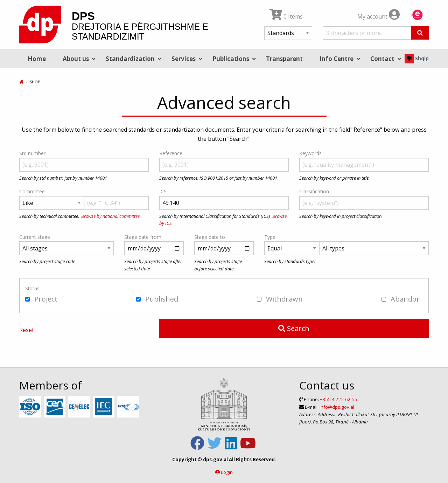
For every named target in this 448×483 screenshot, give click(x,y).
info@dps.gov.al (337, 407)
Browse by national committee (110, 216)
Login (227, 472)
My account (379, 16)
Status (32, 288)
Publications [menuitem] (231, 59)
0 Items (286, 16)
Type (270, 237)
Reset (27, 330)
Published (157, 299)
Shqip (417, 58)
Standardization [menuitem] (130, 59)
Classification (314, 191)
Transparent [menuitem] (284, 59)
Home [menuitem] (37, 59)
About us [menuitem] (76, 59)
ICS (163, 191)
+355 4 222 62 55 (339, 399)
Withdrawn (280, 299)
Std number (32, 153)
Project (41, 299)
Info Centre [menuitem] (337, 59)
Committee (32, 191)
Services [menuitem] (184, 59)
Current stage (35, 237)
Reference (171, 153)
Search (294, 328)
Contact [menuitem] (382, 59)
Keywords (310, 153)
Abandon (401, 299)
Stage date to (210, 237)
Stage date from (143, 237)
